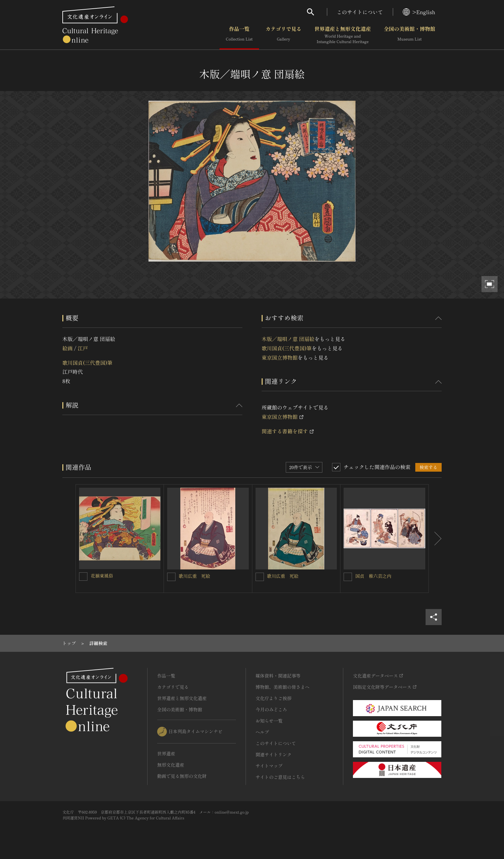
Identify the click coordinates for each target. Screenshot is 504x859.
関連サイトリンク (274, 754)
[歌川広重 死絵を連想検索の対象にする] (171, 577)
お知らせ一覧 (269, 721)
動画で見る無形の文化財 (182, 776)
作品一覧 (239, 35)
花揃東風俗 (102, 576)
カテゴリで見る (283, 35)
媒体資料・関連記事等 (278, 676)
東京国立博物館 (280, 357)
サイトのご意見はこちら (280, 777)
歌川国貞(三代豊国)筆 (87, 363)
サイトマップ (269, 766)
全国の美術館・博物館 (410, 35)
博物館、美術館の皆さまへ (283, 687)
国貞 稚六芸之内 (373, 576)
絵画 (67, 348)
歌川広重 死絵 (194, 576)
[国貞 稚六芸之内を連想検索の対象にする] (348, 577)
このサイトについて (360, 12)
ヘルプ (262, 732)
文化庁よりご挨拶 (274, 698)
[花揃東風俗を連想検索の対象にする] (83, 577)
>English (419, 12)
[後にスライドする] (435, 539)
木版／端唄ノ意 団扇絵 (288, 339)
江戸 (83, 348)
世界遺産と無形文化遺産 (343, 35)
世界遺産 (166, 753)
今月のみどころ (271, 709)
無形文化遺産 (171, 765)
